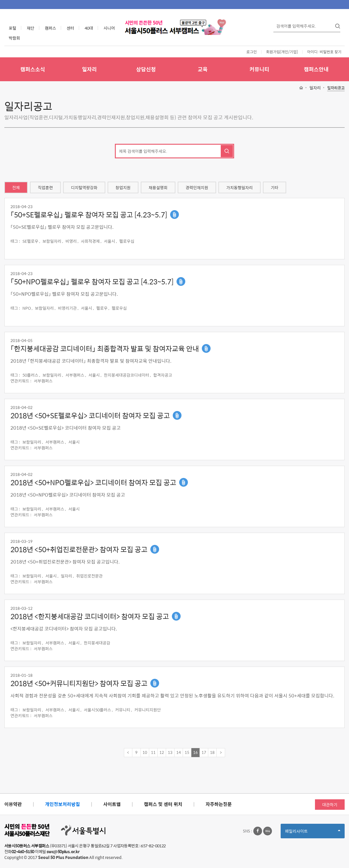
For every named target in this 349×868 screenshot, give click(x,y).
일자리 (89, 69)
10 (145, 752)
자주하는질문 (219, 804)
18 (212, 752)
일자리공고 (336, 88)
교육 (203, 69)
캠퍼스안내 (316, 69)
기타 (275, 187)
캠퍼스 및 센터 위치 (163, 804)
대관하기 (330, 805)
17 (204, 752)
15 (187, 752)
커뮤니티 (259, 69)
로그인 (252, 52)
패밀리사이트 (313, 833)
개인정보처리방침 (63, 804)
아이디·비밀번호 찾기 (324, 52)
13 (170, 752)
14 (179, 752)
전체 (16, 187)
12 (162, 752)
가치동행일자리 (240, 187)
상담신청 (146, 69)
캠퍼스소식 (33, 69)
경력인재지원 (197, 187)
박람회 (14, 38)
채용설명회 (158, 187)
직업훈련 (45, 187)
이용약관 (13, 804)
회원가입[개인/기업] (282, 52)
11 (153, 752)
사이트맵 (112, 804)
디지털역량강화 (84, 187)
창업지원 (123, 187)
